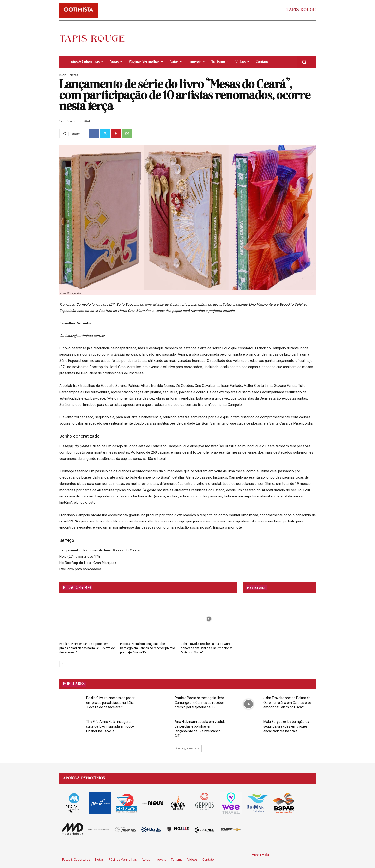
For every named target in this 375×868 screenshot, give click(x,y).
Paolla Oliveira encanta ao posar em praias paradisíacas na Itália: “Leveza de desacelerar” (87, 648)
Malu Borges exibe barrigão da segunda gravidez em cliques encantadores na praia (286, 726)
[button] (304, 62)
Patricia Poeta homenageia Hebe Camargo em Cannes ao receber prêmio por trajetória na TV (148, 648)
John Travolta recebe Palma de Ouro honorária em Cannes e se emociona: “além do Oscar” (206, 648)
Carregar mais (188, 748)
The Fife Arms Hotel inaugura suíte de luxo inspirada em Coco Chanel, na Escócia (110, 726)
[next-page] (70, 664)
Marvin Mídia (260, 855)
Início (63, 75)
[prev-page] (62, 664)
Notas (74, 75)
